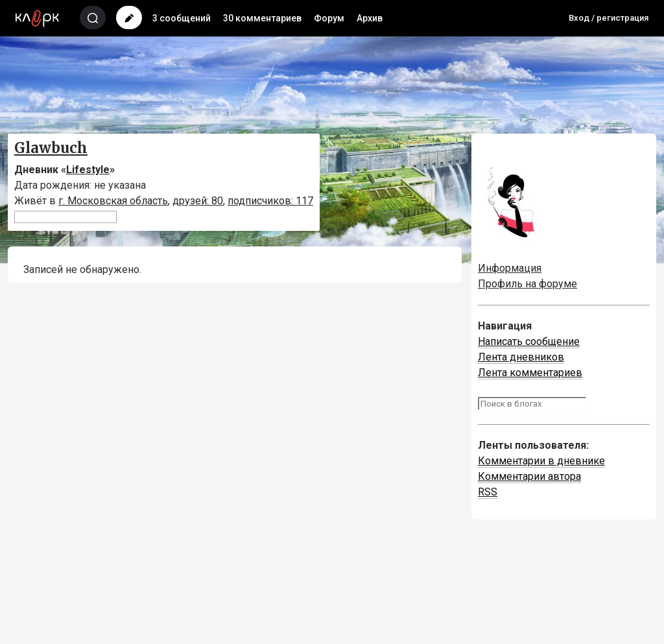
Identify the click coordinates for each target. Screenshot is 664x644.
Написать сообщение (529, 341)
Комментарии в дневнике (541, 461)
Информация (510, 268)
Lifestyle (88, 170)
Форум (329, 18)
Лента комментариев (530, 373)
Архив (370, 18)
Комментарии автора (529, 476)
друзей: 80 (198, 201)
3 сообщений (182, 18)
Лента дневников (521, 357)
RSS (488, 492)
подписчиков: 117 (270, 201)
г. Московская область (113, 201)
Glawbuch (51, 148)
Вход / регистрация (609, 18)
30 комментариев (262, 18)
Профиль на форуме (528, 284)
